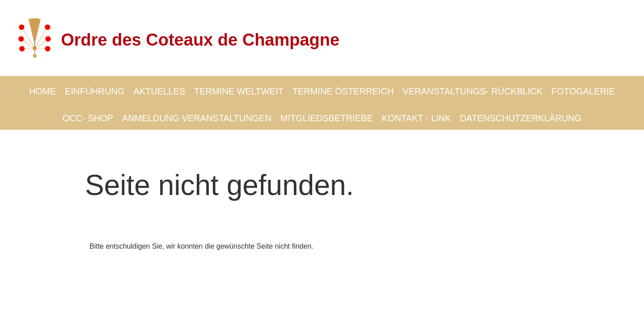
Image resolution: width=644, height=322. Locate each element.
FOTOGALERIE (583, 91)
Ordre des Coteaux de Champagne (200, 40)
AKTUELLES (159, 91)
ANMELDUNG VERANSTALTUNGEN (197, 118)
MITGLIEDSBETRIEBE (327, 118)
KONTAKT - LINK (417, 118)
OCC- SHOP (88, 118)
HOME (42, 91)
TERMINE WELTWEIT (239, 91)
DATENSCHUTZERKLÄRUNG (521, 118)
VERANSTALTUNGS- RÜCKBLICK (472, 91)
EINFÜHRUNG (95, 91)
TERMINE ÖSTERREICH (343, 91)
